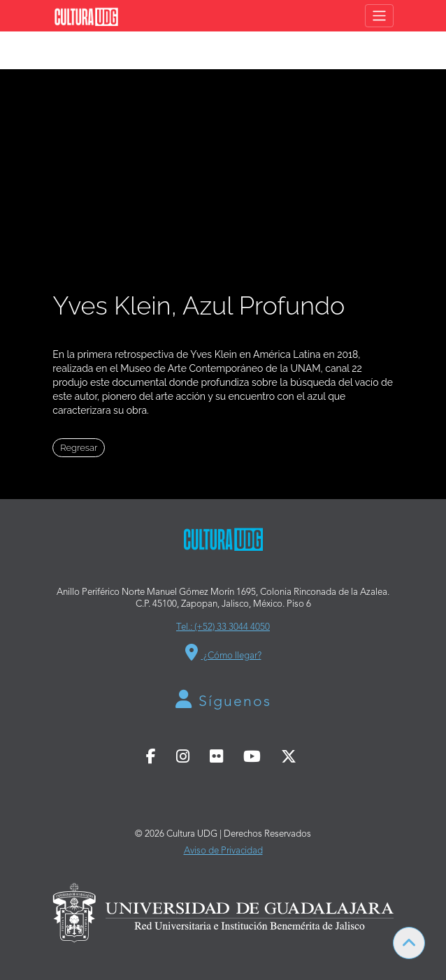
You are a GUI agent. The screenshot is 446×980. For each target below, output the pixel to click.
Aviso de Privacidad (223, 851)
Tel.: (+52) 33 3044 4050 (223, 627)
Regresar (79, 448)
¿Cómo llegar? (223, 652)
